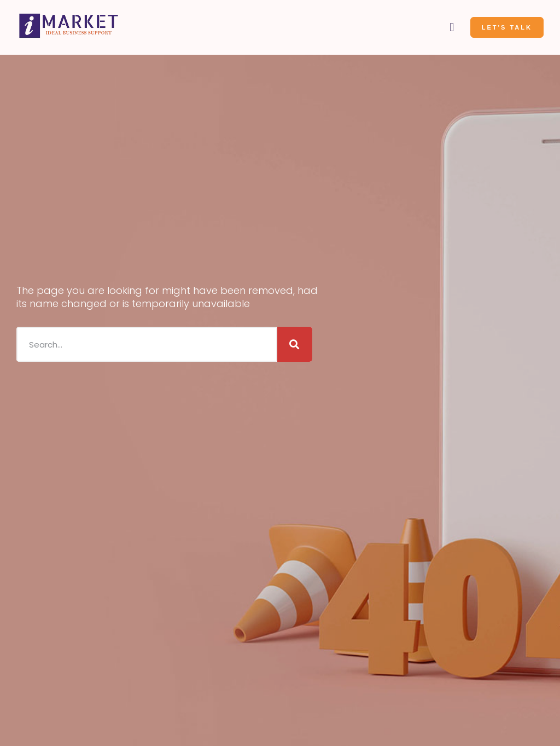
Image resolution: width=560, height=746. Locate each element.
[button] (452, 28)
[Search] (295, 343)
